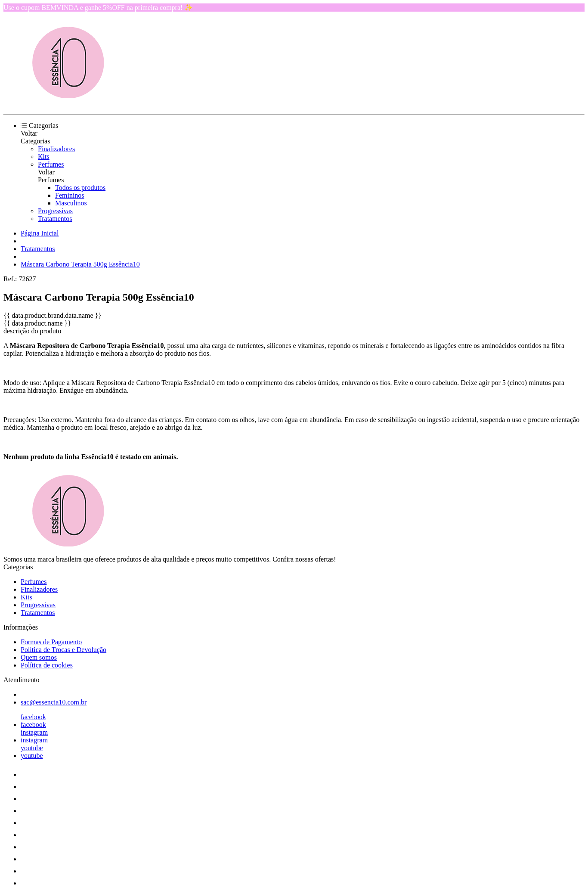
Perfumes (51, 164)
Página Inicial (40, 233)
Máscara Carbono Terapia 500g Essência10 (80, 264)
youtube (32, 748)
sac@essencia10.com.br (54, 702)
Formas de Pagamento (51, 642)
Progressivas (55, 211)
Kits (44, 157)
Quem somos (39, 657)
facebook (33, 717)
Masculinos (71, 203)
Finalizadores (56, 149)
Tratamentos (55, 219)
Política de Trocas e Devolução (63, 650)
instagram (34, 732)
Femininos (70, 195)
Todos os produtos (80, 188)
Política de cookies (47, 665)
